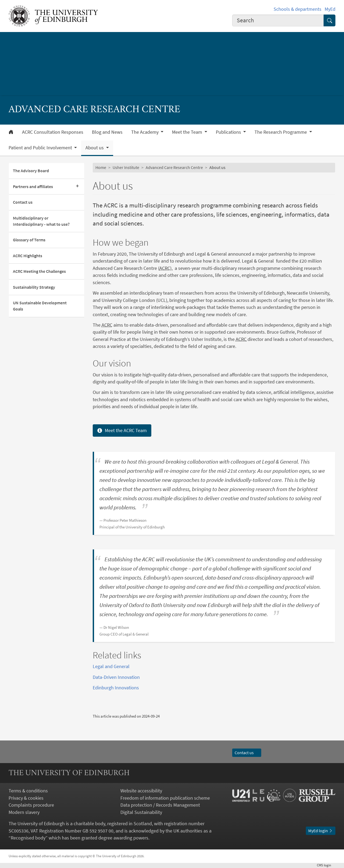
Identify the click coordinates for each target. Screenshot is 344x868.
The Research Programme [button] (281, 132)
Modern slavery (24, 812)
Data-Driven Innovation (116, 677)
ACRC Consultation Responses (53, 132)
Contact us (23, 202)
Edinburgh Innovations (116, 688)
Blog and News (107, 132)
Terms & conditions (28, 791)
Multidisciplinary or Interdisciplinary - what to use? (41, 221)
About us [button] (95, 148)
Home (101, 167)
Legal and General (111, 666)
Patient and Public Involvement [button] (41, 148)
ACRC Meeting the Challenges (39, 271)
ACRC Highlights (28, 256)
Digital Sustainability (141, 812)
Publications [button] (229, 132)
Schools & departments (298, 9)
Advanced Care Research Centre (174, 167)
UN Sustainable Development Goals (40, 306)
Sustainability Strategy (34, 287)
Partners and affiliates (33, 187)
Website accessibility (141, 791)
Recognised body (28, 838)
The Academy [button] (145, 132)
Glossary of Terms (29, 240)
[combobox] (278, 20)
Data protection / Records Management (160, 805)
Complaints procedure (31, 805)
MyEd (330, 9)
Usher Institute (126, 167)
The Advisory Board (31, 171)
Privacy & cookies (26, 798)
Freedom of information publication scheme (165, 798)
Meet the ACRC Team (122, 430)
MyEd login (321, 831)
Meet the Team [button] (188, 132)
